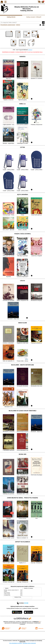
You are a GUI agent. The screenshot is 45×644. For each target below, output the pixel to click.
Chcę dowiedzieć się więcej (16, 643)
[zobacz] (30, 50)
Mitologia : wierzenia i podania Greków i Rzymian (13, 590)
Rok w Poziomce (7, 593)
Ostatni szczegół (7, 594)
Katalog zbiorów (11, 17)
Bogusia (6, 591)
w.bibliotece (36, 622)
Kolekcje (18, 25)
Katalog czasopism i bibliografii (34, 17)
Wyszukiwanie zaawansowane (8, 25)
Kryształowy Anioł (7, 595)
